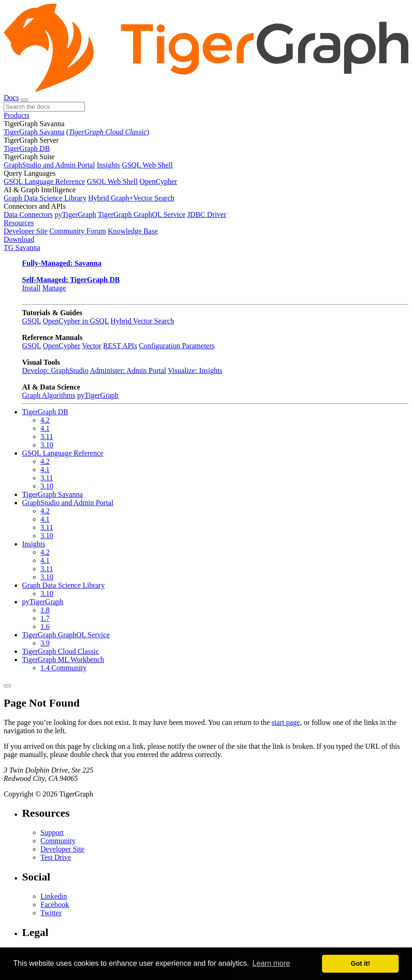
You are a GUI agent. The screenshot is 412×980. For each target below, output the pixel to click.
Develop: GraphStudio (55, 370)
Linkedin (54, 896)
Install (31, 288)
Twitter (51, 913)
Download (19, 239)
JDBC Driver (207, 214)
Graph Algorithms (49, 395)
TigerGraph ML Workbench (63, 660)
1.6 (45, 626)
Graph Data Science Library (45, 198)
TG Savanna (22, 248)
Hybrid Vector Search (142, 321)
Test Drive (56, 857)
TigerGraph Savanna (34, 132)
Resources (19, 223)
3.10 (47, 445)
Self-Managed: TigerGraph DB (71, 280)
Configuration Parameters (177, 346)
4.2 (45, 420)
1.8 (45, 610)
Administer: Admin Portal (128, 370)
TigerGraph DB (27, 148)
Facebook (55, 905)
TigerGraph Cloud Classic (60, 651)
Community (58, 841)
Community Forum (78, 231)
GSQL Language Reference (44, 181)
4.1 (45, 428)
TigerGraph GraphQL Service (142, 214)
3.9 (45, 643)
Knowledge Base (133, 231)
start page (286, 722)
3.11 (47, 437)
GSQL (31, 321)
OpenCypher (158, 181)
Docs (11, 97)
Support (52, 832)
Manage (54, 288)
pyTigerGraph (75, 214)
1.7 (45, 618)
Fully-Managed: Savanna (62, 263)
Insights (109, 165)
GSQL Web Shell (147, 165)
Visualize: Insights (195, 370)
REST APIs (120, 346)
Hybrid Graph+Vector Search (131, 198)
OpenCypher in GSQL (76, 321)
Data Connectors (28, 214)
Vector (92, 346)
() (107, 132)
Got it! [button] (361, 963)
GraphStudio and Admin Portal (49, 165)
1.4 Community (63, 668)
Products (17, 115)
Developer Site (26, 231)
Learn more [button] (271, 963)
